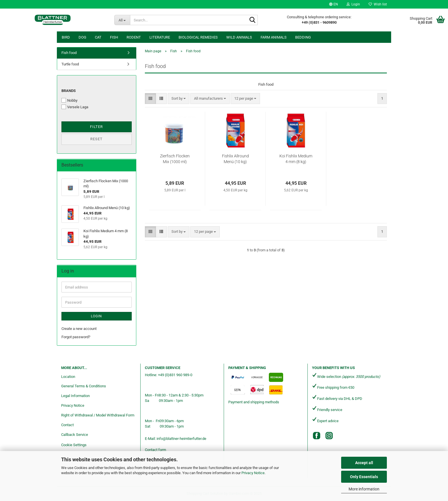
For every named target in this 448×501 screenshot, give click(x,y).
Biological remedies (198, 37)
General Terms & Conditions (84, 386)
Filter (96, 127)
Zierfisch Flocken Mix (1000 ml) (175, 159)
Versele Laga (75, 107)
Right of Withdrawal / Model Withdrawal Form (98, 415)
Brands (69, 91)
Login (96, 316)
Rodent (134, 37)
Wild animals (239, 37)
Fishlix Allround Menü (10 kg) (235, 159)
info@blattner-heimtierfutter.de (181, 439)
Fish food (69, 53)
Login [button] (353, 4)
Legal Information (75, 396)
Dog (82, 37)
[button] (334, 4)
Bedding (303, 37)
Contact (67, 425)
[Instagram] (329, 436)
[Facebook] (317, 436)
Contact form (155, 450)
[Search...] (122, 20)
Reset (96, 139)
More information (364, 489)
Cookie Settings (74, 445)
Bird (66, 37)
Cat (98, 37)
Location (68, 377)
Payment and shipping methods (254, 402)
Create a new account (79, 329)
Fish (114, 37)
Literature (160, 37)
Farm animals (274, 37)
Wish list (378, 4)
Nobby (69, 100)
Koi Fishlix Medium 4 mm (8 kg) (296, 159)
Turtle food (70, 64)
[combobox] (179, 99)
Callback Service (75, 435)
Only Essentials (364, 477)
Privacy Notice (253, 473)
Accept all (364, 463)
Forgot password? (76, 337)
